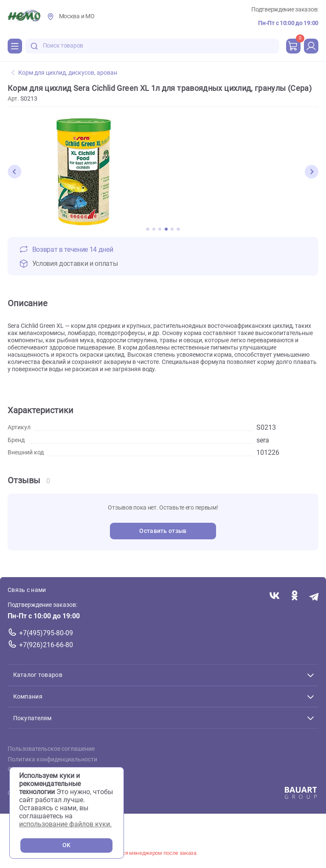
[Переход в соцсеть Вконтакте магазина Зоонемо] (274, 596)
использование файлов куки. (65, 824)
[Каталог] (15, 46)
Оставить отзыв (163, 531)
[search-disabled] (34, 46)
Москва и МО (77, 16)
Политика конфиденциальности (52, 759)
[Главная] (24, 17)
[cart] (293, 46)
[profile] (311, 46)
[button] (14, 172)
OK (66, 845)
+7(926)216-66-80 (46, 644)
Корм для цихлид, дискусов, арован (64, 73)
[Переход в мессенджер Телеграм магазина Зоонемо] (314, 596)
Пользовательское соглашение (51, 749)
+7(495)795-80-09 (46, 633)
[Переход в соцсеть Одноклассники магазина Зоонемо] (294, 596)
